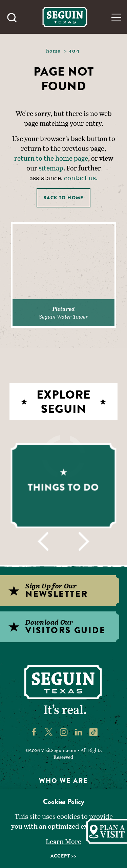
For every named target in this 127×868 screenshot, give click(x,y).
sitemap (51, 168)
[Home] (65, 17)
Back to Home (63, 198)
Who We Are (63, 781)
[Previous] (43, 541)
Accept (60, 856)
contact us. (81, 178)
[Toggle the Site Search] (12, 17)
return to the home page (51, 158)
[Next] (84, 541)
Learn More (63, 841)
